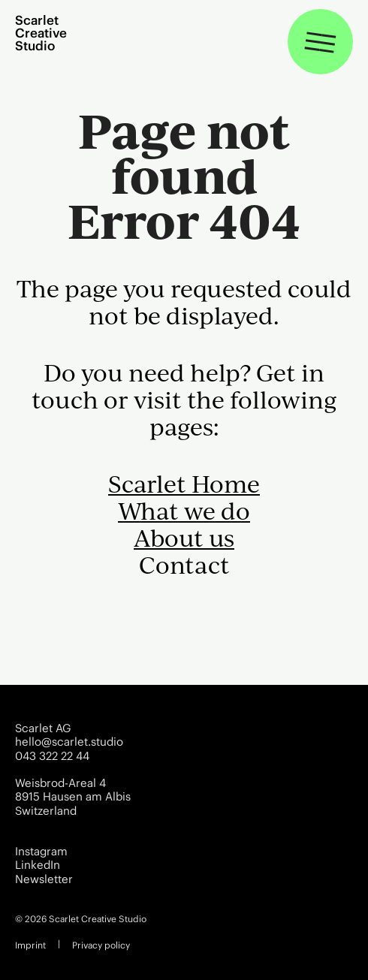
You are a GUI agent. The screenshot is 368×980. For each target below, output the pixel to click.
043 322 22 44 (52, 756)
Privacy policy (101, 945)
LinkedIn (38, 865)
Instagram (41, 852)
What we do (184, 511)
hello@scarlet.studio (69, 742)
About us (184, 538)
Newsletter (44, 879)
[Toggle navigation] (320, 42)
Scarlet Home (184, 484)
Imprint (30, 945)
